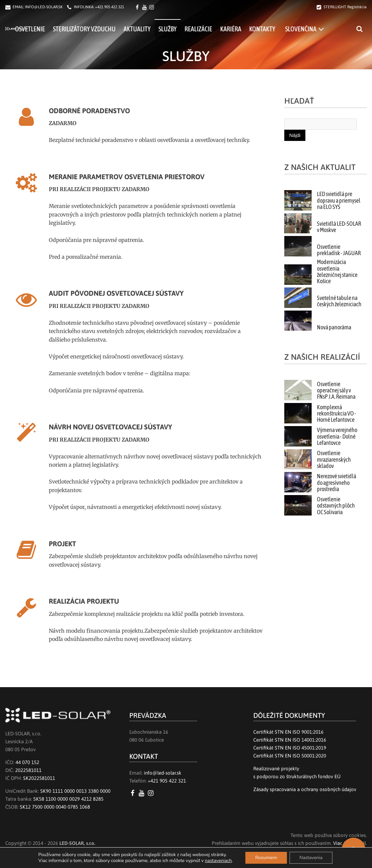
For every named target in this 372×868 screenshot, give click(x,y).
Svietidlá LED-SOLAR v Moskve (339, 227)
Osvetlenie (53, 29)
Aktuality (160, 29)
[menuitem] (327, 29)
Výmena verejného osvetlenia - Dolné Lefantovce (337, 436)
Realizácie (221, 29)
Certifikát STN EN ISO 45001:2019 (290, 748)
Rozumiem (266, 858)
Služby (190, 29)
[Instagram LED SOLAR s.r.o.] (152, 793)
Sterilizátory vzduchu (107, 29)
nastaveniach (218, 861)
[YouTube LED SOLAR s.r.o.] (143, 793)
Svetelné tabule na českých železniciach (339, 301)
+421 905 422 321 (109, 7)
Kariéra (253, 29)
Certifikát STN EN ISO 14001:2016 (290, 740)
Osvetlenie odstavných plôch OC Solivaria (336, 506)
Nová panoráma (334, 327)
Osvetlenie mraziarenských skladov (334, 460)
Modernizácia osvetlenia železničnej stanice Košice (337, 272)
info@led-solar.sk (163, 773)
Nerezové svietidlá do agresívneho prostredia (337, 483)
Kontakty (285, 29)
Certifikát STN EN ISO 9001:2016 (288, 732)
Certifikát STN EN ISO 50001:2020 (290, 756)
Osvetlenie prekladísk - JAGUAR (339, 250)
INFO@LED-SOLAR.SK (44, 7)
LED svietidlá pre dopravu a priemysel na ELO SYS (339, 200)
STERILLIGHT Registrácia (345, 7)
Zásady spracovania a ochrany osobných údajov (305, 789)
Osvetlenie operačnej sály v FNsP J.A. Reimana (336, 391)
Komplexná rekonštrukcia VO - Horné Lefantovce (337, 414)
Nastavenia (311, 858)
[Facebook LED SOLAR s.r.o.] (138, 7)
